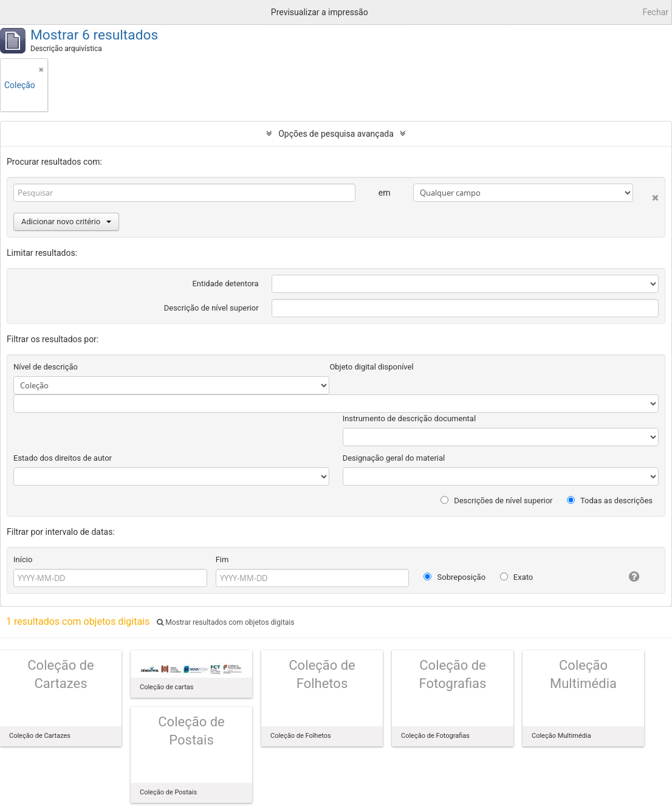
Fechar (656, 12)
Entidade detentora (225, 284)
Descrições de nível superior (497, 501)
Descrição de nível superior (211, 308)
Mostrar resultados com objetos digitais (225, 622)
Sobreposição (454, 577)
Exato (517, 577)
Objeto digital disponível (371, 367)
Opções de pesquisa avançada (336, 134)
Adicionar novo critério (66, 222)
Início (23, 559)
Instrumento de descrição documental (409, 418)
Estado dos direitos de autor (63, 458)
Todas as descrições (610, 501)
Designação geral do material (394, 458)
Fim (222, 559)
